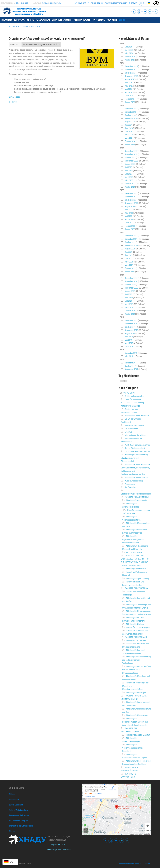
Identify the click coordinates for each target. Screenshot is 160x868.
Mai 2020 (128, 301)
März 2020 (129, 307)
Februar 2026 (130, 57)
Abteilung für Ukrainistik (136, 569)
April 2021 (129, 262)
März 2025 (129, 96)
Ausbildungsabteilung (134, 481)
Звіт (124, 381)
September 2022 (131, 203)
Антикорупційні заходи (19, 815)
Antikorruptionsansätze (134, 396)
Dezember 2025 (131, 66)
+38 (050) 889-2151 (57, 845)
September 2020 (131, 288)
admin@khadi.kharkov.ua (51, 3)
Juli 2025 (128, 83)
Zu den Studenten (82, 20)
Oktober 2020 (130, 285)
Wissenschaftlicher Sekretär (136, 477)
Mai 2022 (128, 216)
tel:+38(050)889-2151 (23, 3)
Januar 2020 (130, 314)
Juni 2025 (129, 86)
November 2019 (131, 324)
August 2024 (130, 122)
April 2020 (129, 304)
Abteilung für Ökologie (135, 624)
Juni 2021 (129, 255)
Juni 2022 (129, 213)
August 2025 (130, 79)
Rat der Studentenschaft (135, 448)
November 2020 (131, 281)
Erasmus (128, 432)
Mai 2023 (128, 174)
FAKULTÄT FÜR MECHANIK (136, 637)
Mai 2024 (128, 131)
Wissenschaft (43, 20)
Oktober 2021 (130, 242)
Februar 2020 (130, 311)
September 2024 (131, 118)
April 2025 (129, 92)
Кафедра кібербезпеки (136, 640)
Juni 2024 (129, 128)
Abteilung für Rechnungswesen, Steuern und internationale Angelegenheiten (135, 722)
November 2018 (131, 353)
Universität (81, 3)
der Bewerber (130, 487)
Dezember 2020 (131, 278)
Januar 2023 (130, 187)
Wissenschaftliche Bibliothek (137, 416)
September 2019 (131, 330)
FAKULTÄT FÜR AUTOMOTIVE (137, 497)
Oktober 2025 (130, 73)
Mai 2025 (128, 89)
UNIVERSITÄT (129, 393)
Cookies (147, 864)
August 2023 (130, 164)
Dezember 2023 (131, 151)
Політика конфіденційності (130, 864)
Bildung (31, 20)
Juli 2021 (128, 252)
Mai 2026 (128, 47)
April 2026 (129, 50)
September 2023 (131, 161)
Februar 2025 (130, 99)
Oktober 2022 (130, 200)
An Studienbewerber (62, 20)
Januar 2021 (130, 272)
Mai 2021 (128, 258)
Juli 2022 (128, 210)
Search (141, 3)
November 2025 (131, 70)
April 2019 (129, 343)
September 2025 (131, 76)
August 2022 (130, 206)
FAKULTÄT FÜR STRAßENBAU (137, 588)
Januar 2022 (130, 229)
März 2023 (129, 180)
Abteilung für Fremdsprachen (138, 692)
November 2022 (131, 197)
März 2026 (129, 53)
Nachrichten (94, 3)
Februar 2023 (130, 184)
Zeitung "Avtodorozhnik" (19, 810)
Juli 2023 (128, 167)
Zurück (15, 102)
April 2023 (129, 177)
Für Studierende (131, 429)
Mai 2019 (128, 340)
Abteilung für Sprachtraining (138, 578)
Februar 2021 (130, 268)
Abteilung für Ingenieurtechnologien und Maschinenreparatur (133, 539)
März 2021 (129, 265)
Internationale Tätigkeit (105, 20)
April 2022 (129, 219)
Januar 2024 (130, 144)
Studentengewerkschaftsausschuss (136, 494)
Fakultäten (20, 20)
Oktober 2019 (130, 327)
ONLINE (122, 20)
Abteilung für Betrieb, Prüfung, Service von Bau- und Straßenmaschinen (137, 670)
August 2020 (130, 291)
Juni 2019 (129, 337)
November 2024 (131, 112)
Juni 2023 (129, 171)
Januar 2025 (130, 102)
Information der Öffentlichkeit (114, 3)
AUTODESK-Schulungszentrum (137, 445)
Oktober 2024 (130, 115)
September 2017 (131, 369)
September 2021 (131, 245)
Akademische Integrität (134, 425)
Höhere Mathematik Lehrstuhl (138, 735)
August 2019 (130, 333)
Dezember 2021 (131, 236)
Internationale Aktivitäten (135, 435)
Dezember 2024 (131, 109)
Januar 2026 (130, 60)
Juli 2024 (128, 125)
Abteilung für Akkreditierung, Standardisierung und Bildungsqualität (135, 458)
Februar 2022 (130, 226)
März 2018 (129, 356)
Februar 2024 (130, 141)
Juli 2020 (128, 294)
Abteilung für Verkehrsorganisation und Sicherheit (133, 748)
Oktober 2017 (130, 366)
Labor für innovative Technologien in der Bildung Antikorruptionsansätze (132, 403)
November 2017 (131, 363)
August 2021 (130, 249)
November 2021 (131, 239)
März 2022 (129, 223)
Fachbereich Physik (134, 552)
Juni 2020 (129, 298)
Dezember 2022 (131, 193)
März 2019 (129, 346)
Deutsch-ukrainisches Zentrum (137, 451)
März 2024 (129, 138)
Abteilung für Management (137, 715)
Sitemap (133, 3)
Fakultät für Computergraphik (138, 627)
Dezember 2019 (131, 320)
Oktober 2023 (130, 157)
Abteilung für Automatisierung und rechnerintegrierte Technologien (137, 660)
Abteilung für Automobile (136, 500)
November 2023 (131, 154)
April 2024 (129, 135)
